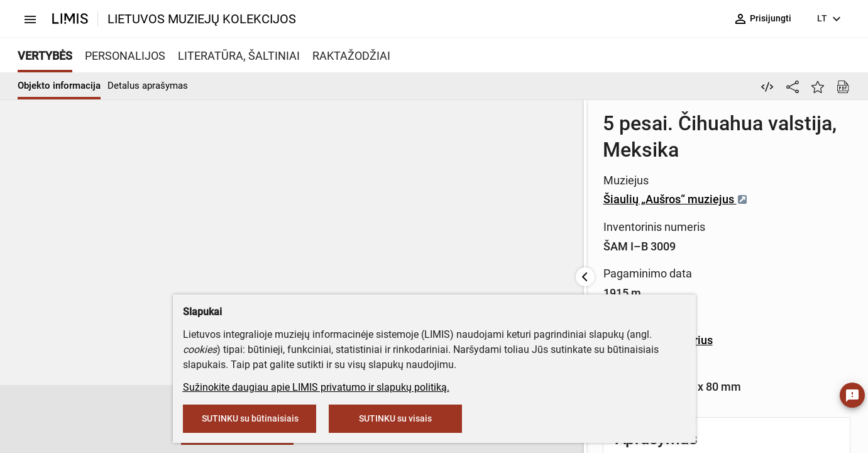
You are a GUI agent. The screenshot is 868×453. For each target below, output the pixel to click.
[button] (40, 420)
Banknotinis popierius (562, 243)
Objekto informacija (59, 86)
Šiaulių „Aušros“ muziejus (580, 158)
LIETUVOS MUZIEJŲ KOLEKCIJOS (202, 19)
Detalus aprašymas (148, 86)
